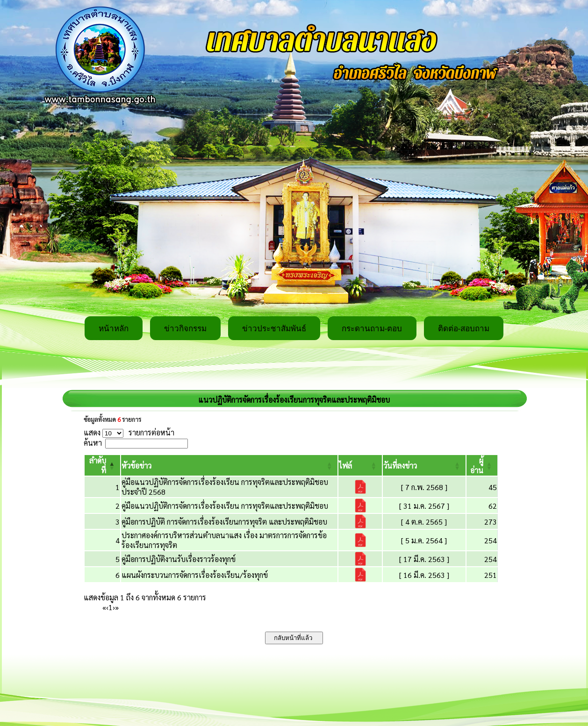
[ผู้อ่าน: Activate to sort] (482, 465)
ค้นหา (93, 443)
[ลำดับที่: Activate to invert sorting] (102, 465)
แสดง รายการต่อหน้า (129, 432)
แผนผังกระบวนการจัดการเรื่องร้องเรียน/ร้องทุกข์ (195, 575)
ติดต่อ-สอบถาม (464, 329)
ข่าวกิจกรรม (185, 329)
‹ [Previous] (107, 607)
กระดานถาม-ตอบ (372, 329)
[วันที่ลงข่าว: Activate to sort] (424, 465)
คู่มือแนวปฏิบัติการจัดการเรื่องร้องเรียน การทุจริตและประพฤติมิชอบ (225, 506)
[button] (136, 466)
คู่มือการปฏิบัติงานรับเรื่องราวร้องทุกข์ (179, 559)
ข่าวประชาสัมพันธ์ (274, 329)
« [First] (104, 607)
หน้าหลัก (114, 329)
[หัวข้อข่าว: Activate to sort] (229, 465)
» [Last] (117, 607)
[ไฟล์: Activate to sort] (360, 465)
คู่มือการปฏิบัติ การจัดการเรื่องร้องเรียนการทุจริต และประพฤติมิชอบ (224, 522)
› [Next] (114, 607)
